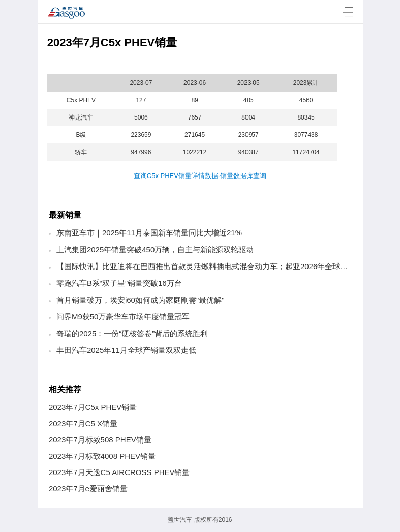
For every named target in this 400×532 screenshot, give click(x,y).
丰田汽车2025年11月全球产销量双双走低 (126, 350)
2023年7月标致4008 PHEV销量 (102, 456)
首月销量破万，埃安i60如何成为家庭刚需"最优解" (141, 300)
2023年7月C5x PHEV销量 (93, 407)
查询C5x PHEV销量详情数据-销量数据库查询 (200, 176)
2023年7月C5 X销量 (83, 423)
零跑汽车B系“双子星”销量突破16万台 (119, 283)
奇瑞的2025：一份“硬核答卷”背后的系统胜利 (132, 333)
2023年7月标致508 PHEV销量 (100, 440)
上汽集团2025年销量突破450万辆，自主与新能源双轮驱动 (155, 249)
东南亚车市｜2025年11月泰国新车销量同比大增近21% (149, 233)
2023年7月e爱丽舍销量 (88, 489)
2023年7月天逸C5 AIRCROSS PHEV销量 (119, 472)
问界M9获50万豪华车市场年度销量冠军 (123, 317)
